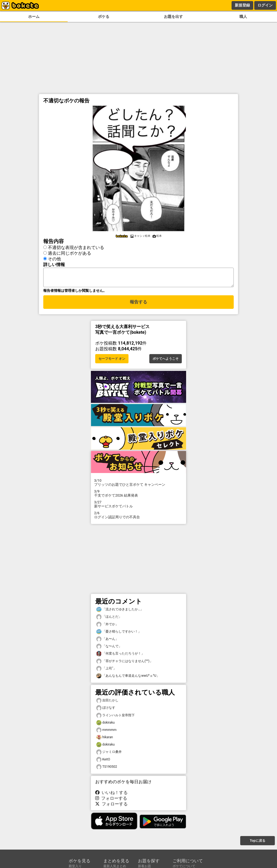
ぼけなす (106, 711)
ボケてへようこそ (166, 362)
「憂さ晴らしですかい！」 (119, 635)
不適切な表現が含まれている (76, 247)
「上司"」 (106, 672)
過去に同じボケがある (70, 253)
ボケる (104, 17)
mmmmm (106, 733)
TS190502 (107, 770)
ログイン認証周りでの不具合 (138, 518)
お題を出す (173, 17)
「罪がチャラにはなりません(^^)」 (125, 664)
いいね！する (111, 796)
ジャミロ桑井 (109, 755)
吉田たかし (107, 704)
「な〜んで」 (109, 650)
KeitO (103, 763)
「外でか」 (107, 628)
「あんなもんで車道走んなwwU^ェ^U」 (128, 679)
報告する (138, 305)
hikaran (105, 741)
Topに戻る (257, 844)
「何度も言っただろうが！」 (120, 657)
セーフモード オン (112, 362)
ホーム (34, 17)
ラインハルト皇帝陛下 (116, 719)
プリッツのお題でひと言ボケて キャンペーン (138, 486)
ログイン (265, 5)
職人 (243, 17)
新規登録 (242, 5)
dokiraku (105, 726)
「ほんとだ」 (109, 620)
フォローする (111, 801)
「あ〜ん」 (107, 642)
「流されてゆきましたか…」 (120, 613)
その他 (54, 259)
